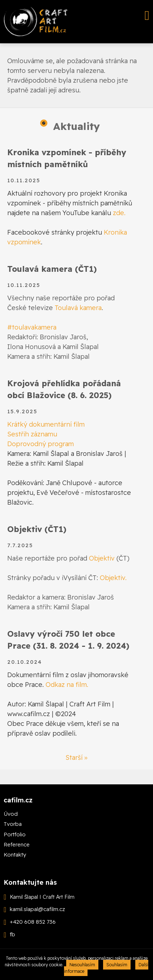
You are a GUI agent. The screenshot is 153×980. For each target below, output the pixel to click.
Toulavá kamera (78, 308)
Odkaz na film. (67, 685)
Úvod (11, 814)
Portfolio (15, 834)
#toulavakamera (32, 327)
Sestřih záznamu (32, 434)
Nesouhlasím (82, 965)
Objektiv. (113, 578)
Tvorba (13, 824)
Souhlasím (117, 965)
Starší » (76, 757)
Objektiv (102, 558)
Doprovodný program (41, 444)
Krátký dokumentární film (46, 424)
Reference (17, 844)
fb (12, 935)
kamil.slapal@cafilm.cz (37, 909)
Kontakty (15, 855)
